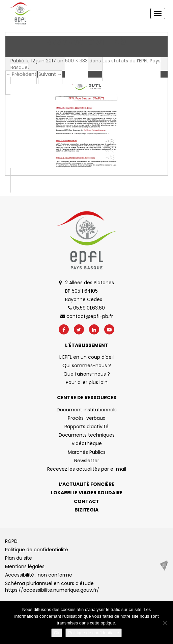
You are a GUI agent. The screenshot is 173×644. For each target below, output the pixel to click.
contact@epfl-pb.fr (87, 316)
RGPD (11, 541)
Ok (57, 633)
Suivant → (50, 74)
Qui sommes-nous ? (87, 365)
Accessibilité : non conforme (39, 575)
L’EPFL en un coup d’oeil (86, 357)
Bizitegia (86, 510)
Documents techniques (87, 435)
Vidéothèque (87, 443)
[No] (165, 623)
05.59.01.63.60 (86, 308)
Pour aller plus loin (87, 382)
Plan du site (19, 558)
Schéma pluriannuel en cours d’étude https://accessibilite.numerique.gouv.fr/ (52, 587)
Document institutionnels (87, 410)
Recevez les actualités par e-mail (87, 469)
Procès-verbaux (86, 418)
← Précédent (21, 74)
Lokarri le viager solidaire (87, 493)
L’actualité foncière (86, 484)
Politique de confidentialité (37, 550)
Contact (86, 501)
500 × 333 (76, 61)
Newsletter (87, 461)
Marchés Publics (87, 452)
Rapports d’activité (86, 427)
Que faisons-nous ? (87, 374)
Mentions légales (25, 566)
